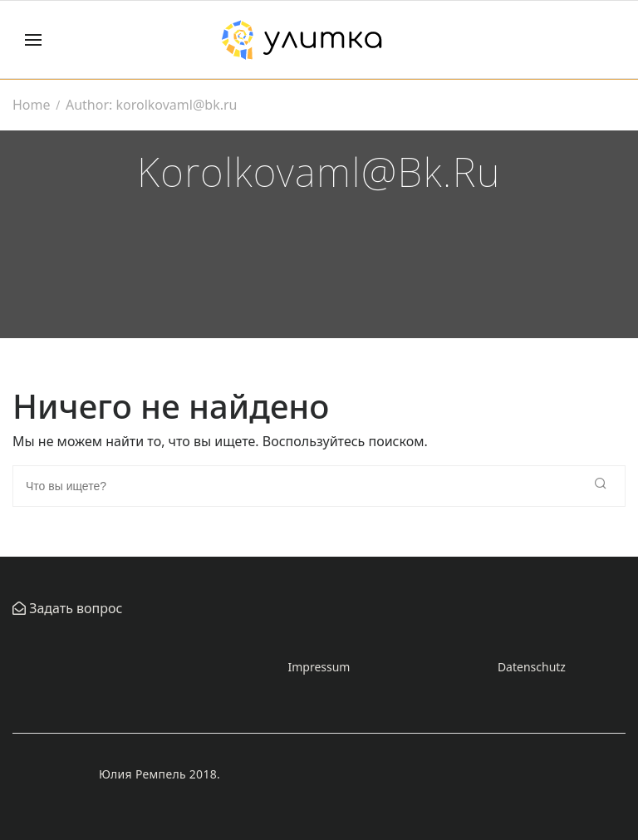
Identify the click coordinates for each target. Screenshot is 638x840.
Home (32, 105)
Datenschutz (532, 667)
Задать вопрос (74, 608)
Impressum (319, 667)
